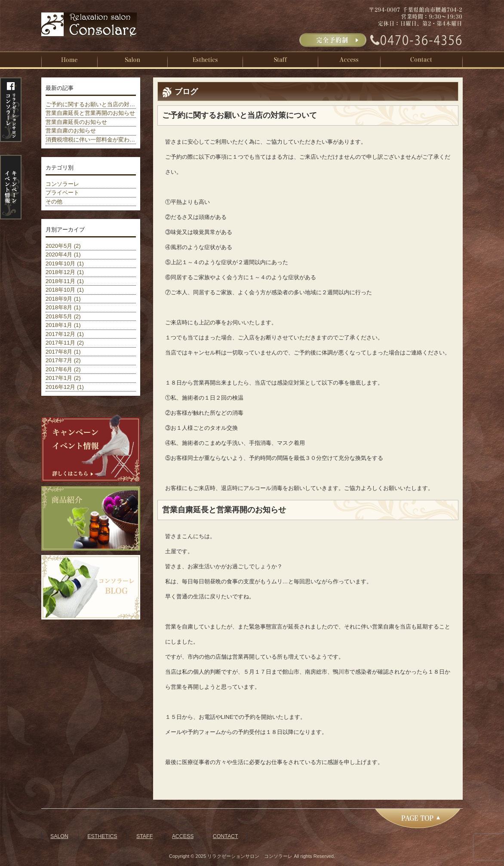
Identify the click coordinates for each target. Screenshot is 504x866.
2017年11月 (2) (65, 343)
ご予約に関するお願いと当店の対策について (101, 104)
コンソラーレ (62, 184)
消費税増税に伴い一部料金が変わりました (99, 140)
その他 (54, 202)
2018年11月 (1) (65, 281)
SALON (59, 836)
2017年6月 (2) (63, 369)
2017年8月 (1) (63, 352)
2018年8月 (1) (63, 307)
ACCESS (183, 836)
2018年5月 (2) (63, 316)
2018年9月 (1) (63, 299)
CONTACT (226, 836)
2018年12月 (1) (65, 272)
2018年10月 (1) (65, 290)
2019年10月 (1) (65, 263)
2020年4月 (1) (63, 254)
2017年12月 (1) (65, 334)
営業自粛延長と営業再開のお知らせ (90, 113)
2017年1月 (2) (63, 378)
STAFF (144, 836)
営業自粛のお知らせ (71, 131)
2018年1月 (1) (63, 325)
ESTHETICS (102, 836)
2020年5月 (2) (63, 246)
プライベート (62, 193)
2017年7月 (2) (63, 360)
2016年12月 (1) (65, 387)
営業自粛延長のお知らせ (76, 122)
